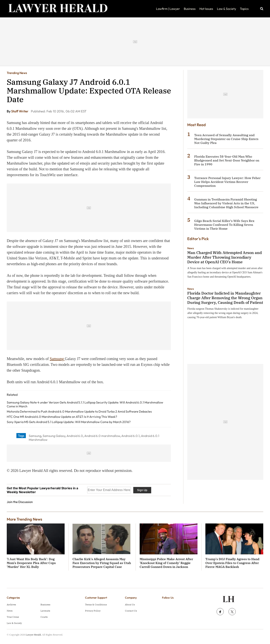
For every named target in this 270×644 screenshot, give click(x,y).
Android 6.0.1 (130, 436)
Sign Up (142, 490)
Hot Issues (206, 9)
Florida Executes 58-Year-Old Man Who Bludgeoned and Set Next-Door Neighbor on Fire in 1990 (227, 160)
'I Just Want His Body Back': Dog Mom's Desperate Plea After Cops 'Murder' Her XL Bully (31, 563)
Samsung (57, 359)
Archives (11, 604)
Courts (44, 617)
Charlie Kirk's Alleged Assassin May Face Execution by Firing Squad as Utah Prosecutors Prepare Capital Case (102, 563)
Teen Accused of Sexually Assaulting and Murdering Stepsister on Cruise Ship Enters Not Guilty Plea (226, 139)
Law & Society (227, 9)
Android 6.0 (75, 436)
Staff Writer (20, 111)
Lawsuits (45, 611)
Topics (244, 9)
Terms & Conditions (96, 604)
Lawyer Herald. (34, 635)
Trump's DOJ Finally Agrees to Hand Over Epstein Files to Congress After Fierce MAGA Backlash (232, 563)
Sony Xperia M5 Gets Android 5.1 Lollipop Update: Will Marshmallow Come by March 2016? (69, 422)
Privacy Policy (93, 611)
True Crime (13, 617)
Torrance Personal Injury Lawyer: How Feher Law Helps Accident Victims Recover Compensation (227, 182)
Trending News (17, 73)
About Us (130, 604)
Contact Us (131, 611)
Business (190, 9)
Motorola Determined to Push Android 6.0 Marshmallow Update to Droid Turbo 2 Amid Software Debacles (79, 411)
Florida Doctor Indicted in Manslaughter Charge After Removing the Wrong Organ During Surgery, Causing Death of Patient (225, 298)
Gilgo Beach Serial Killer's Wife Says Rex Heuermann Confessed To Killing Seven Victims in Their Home (224, 225)
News (191, 248)
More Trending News (24, 519)
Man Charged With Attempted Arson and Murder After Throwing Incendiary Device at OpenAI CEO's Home (224, 257)
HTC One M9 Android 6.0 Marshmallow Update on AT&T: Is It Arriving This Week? (62, 417)
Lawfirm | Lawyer (168, 9)
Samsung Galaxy (54, 436)
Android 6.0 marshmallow (102, 436)
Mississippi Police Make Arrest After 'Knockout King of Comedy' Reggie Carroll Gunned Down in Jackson (166, 563)
